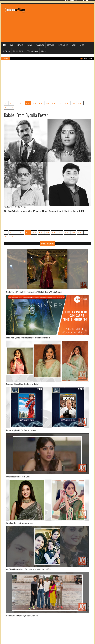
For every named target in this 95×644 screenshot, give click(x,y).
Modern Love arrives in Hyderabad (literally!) (22, 616)
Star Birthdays (32, 51)
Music (82, 45)
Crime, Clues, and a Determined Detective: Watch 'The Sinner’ (28, 338)
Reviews (29, 45)
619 (73, 103)
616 (54, 103)
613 (34, 103)
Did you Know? (18, 51)
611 (21, 103)
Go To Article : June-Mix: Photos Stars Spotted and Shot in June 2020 (44, 211)
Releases (20, 45)
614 (41, 103)
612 (28, 103)
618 (67, 103)
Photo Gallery (63, 45)
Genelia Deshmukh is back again (18, 477)
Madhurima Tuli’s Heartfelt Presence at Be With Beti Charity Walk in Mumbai (34, 292)
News (11, 45)
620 (80, 103)
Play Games (40, 45)
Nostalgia (6, 51)
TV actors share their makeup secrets (20, 523)
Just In (44, 51)
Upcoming (51, 45)
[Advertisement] (61, 23)
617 (60, 103)
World (74, 45)
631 (7, 107)
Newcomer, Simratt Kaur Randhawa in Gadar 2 (23, 384)
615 (47, 103)
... (16, 103)
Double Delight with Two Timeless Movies (21, 430)
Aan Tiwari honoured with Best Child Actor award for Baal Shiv (29, 569)
